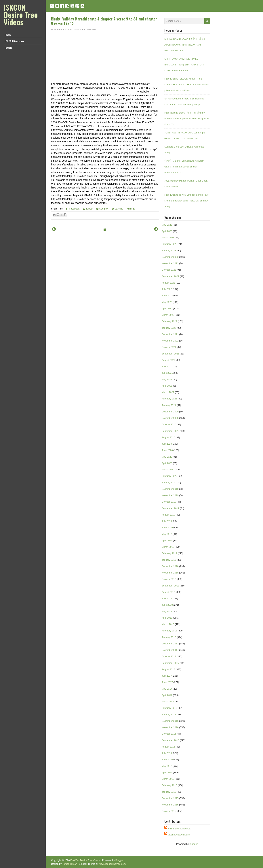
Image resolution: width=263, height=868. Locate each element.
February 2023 (169, 244)
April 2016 (167, 772)
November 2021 (170, 341)
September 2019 (170, 508)
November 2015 (170, 805)
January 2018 (169, 637)
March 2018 (168, 624)
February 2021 (169, 399)
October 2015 (169, 811)
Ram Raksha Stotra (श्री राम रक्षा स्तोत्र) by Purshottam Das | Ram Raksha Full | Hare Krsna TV (186, 119)
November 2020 (170, 418)
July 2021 (167, 366)
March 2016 (168, 779)
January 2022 (169, 328)
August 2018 (168, 592)
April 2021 (167, 386)
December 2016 (170, 721)
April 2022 (167, 308)
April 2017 (167, 695)
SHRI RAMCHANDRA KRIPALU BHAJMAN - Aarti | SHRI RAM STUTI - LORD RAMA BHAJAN (185, 65)
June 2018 (167, 605)
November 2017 (170, 650)
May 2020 (167, 457)
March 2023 (168, 238)
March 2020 (168, 470)
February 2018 (169, 631)
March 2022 (168, 315)
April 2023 (167, 231)
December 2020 (170, 412)
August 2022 (168, 283)
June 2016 (167, 759)
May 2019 (167, 534)
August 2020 (168, 437)
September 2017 (170, 663)
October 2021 (169, 347)
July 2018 (167, 598)
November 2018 (170, 573)
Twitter (88, 209)
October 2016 (169, 734)
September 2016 (170, 740)
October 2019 (169, 502)
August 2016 (168, 747)
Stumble (117, 209)
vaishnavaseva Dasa (179, 835)
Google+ (102, 209)
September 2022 (170, 276)
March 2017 (168, 702)
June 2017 (167, 682)
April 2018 (167, 618)
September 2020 (170, 431)
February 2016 (169, 785)
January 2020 (169, 483)
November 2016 (170, 727)
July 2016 (167, 753)
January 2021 (169, 405)
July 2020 (167, 444)
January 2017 (169, 715)
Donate (9, 48)
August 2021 (168, 360)
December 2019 (170, 489)
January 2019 (169, 560)
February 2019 (169, 553)
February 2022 (169, 321)
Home (8, 34)
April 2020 (167, 463)
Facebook (73, 209)
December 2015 (170, 798)
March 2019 (168, 547)
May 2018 (167, 611)
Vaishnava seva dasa (179, 829)
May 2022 (167, 302)
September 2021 (170, 354)
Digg (131, 209)
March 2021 (168, 392)
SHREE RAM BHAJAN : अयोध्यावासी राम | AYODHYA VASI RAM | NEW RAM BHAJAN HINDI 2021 (185, 45)
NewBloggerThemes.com (112, 864)
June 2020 (167, 450)
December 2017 (170, 644)
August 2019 (168, 515)
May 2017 (167, 689)
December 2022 (170, 257)
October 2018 (169, 579)
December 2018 (170, 566)
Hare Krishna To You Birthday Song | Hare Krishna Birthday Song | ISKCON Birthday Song (186, 201)
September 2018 (170, 586)
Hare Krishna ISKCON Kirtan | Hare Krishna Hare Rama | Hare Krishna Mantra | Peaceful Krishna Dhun (187, 85)
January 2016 (169, 792)
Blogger (193, 844)
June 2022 (167, 296)
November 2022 (170, 263)
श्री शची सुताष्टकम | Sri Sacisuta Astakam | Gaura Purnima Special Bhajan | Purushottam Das (185, 167)
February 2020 (169, 476)
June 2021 (167, 373)
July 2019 (167, 521)
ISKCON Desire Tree (15, 41)
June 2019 (167, 528)
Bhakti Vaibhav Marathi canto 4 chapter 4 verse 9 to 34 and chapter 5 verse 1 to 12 (104, 21)
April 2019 (167, 540)
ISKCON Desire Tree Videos (21, 15)
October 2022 (169, 270)
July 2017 (167, 676)
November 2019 (170, 495)
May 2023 (167, 225)
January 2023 (169, 251)
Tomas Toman (70, 864)
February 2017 (169, 708)
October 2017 (169, 656)
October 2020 (169, 424)
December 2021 (170, 334)
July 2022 (167, 289)
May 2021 (167, 379)
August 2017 (168, 669)
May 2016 (167, 766)
